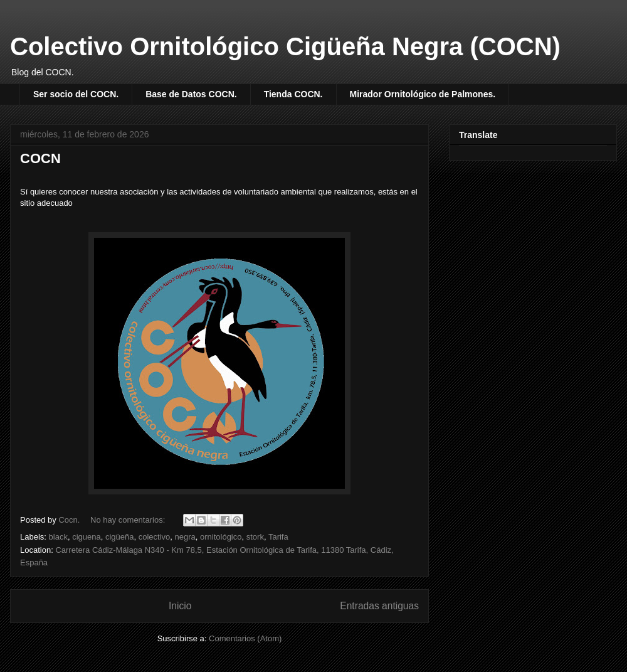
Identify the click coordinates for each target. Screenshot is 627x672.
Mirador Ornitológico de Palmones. (423, 94)
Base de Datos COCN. (191, 94)
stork (255, 537)
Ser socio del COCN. (76, 94)
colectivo (155, 537)
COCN (40, 158)
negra (185, 537)
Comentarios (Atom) (245, 638)
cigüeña (120, 537)
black (58, 537)
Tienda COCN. (293, 94)
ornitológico (221, 537)
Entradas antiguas (379, 606)
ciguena (87, 537)
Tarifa (278, 537)
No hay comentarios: (129, 520)
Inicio (180, 606)
